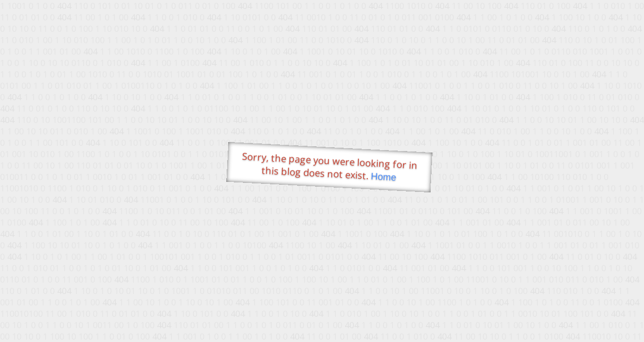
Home (383, 177)
